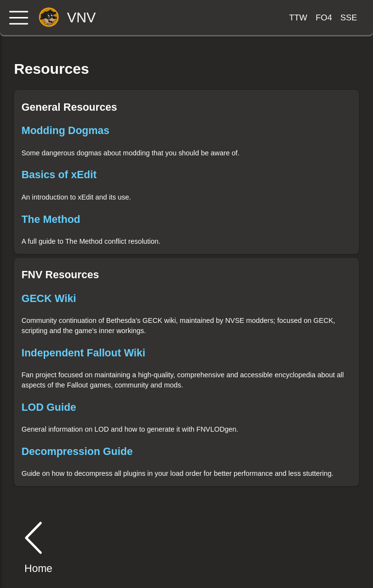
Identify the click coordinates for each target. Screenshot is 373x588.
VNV (81, 18)
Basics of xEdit (59, 175)
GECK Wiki (49, 298)
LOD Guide (49, 407)
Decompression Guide (77, 451)
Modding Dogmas (65, 130)
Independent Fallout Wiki (83, 353)
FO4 (324, 17)
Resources (52, 69)
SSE (349, 17)
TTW (298, 17)
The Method (51, 219)
